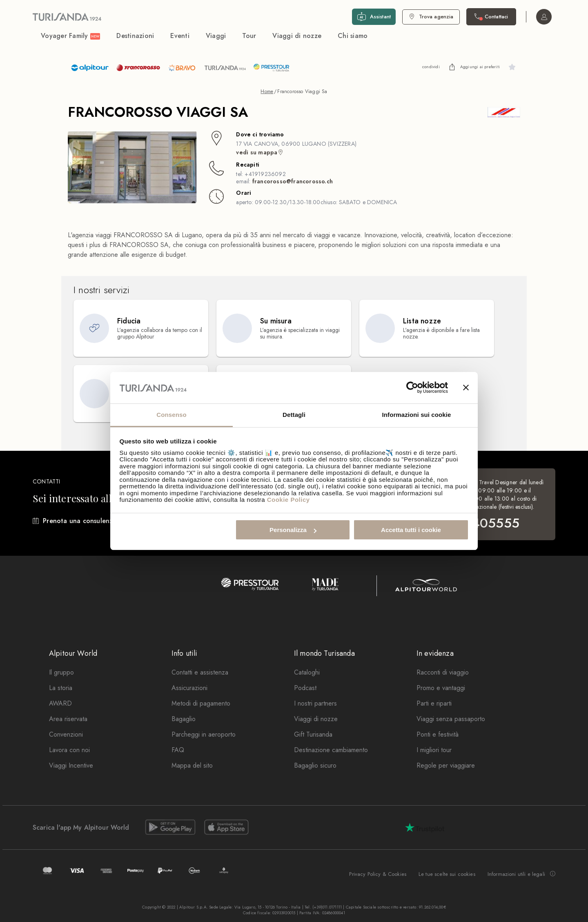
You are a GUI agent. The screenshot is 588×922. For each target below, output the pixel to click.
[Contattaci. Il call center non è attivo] (491, 17)
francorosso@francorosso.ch (293, 181)
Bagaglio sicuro (315, 765)
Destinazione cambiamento (331, 750)
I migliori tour (434, 750)
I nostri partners (315, 703)
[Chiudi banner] (466, 388)
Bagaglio (184, 719)
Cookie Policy (288, 500)
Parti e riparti (434, 703)
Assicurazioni (189, 688)
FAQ (178, 750)
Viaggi (216, 36)
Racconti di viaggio (443, 672)
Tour (249, 36)
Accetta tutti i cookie (411, 530)
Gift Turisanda (313, 734)
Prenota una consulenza (80, 521)
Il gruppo (61, 672)
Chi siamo (353, 36)
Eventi (180, 36)
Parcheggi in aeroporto (204, 734)
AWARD (60, 703)
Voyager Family (70, 36)
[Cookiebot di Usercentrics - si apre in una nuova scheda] (412, 388)
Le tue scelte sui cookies (447, 874)
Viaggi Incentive (71, 765)
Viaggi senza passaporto (451, 719)
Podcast (305, 688)
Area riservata (68, 719)
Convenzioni (66, 734)
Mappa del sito (192, 765)
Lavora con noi (69, 750)
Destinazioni (135, 36)
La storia (61, 688)
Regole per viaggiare (446, 765)
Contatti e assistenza (200, 672)
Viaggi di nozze (297, 36)
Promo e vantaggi (441, 688)
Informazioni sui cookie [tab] (417, 415)
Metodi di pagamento (201, 703)
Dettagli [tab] (294, 415)
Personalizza (293, 530)
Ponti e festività (438, 734)
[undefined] (452, 67)
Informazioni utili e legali (521, 874)
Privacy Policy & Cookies (378, 874)
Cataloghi (307, 672)
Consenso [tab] (171, 415)
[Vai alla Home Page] (67, 17)
